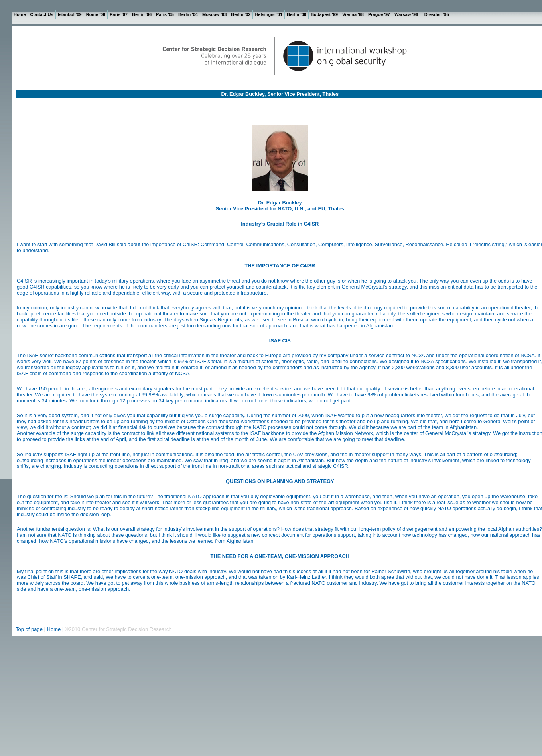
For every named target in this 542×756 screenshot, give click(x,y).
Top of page (30, 629)
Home (54, 629)
